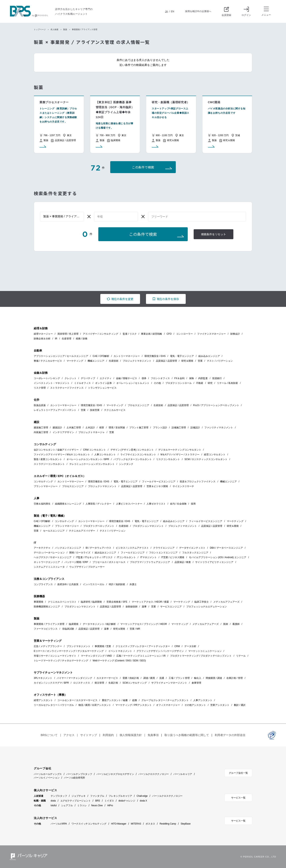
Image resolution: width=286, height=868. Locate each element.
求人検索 (54, 29)
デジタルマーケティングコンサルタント (180, 450)
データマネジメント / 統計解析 (99, 624)
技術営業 (95, 410)
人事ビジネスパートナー (129, 504)
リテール (241, 656)
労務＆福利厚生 (42, 504)
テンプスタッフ (59, 796)
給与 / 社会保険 (178, 504)
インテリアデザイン (63, 432)
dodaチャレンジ (127, 801)
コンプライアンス (43, 584)
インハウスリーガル (94, 584)
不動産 (200, 383)
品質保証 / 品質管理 (166, 361)
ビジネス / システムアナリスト (132, 548)
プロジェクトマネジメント (137, 361)
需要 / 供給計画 (131, 678)
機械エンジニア (96, 361)
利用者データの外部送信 (230, 735)
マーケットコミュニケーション (205, 651)
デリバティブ (88, 378)
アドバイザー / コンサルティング (100, 334)
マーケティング (75, 361)
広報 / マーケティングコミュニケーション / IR (141, 656)
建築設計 (57, 428)
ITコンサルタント (126, 557)
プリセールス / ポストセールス (109, 562)
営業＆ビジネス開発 (157, 486)
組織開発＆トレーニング (68, 504)
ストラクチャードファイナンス (67, 388)
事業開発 (39, 602)
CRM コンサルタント (95, 450)
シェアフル (67, 805)
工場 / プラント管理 (179, 678)
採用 (193, 504)
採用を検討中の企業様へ (198, 11)
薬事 (144, 607)
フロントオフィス (160, 378)
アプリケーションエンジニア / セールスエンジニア (61, 356)
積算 (102, 428)
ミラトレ (82, 805)
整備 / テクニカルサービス (48, 361)
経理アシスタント (43, 700)
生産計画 (113, 683)
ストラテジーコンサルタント (49, 464)
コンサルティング (43, 482)
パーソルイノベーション (47, 778)
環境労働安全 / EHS (155, 356)
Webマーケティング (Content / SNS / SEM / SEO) (119, 661)
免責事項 (153, 735)
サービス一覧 (238, 798)
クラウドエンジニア (164, 548)
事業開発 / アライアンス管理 (49, 624)
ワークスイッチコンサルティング (89, 824)
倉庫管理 (196, 683)
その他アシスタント (195, 705)
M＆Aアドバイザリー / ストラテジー (180, 455)
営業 (200, 361)
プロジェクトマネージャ (92, 432)
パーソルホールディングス (48, 774)
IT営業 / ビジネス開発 (173, 557)
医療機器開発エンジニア (47, 607)
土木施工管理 (74, 428)
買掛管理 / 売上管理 (68, 334)
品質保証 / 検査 (183, 562)
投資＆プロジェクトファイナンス (198, 482)
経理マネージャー (43, 334)
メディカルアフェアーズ (226, 602)
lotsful (54, 805)
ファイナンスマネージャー (212, 334)
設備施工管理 (179, 428)
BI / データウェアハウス (98, 548)
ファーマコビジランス (46, 629)
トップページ (40, 29)
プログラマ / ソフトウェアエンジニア (150, 562)
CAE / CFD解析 (101, 356)
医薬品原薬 (40, 405)
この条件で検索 (143, 167)
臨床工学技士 (202, 602)
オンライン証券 (103, 383)
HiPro (110, 805)
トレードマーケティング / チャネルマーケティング (61, 661)
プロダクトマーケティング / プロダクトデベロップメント (201, 656)
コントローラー (185, 334)
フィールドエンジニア (133, 553)
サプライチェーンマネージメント (169, 683)
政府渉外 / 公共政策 (68, 584)
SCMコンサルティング (135, 683)
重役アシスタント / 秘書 (115, 700)
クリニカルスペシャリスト (62, 602)
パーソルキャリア (183, 774)
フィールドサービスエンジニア (159, 482)
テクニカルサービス (115, 410)
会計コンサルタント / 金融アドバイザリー (56, 450)
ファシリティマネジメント (219, 428)
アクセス (69, 735)
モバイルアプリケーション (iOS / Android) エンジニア (218, 557)
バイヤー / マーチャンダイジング (74, 678)
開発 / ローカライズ (80, 553)
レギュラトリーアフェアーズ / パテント (55, 410)
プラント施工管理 (139, 428)
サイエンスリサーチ (183, 486)
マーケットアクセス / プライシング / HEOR (144, 624)
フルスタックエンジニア (195, 553)
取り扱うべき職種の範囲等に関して (187, 735)
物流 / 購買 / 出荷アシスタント (95, 705)
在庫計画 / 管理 (235, 678)
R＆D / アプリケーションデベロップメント (216, 405)
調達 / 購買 (149, 678)
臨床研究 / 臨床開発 (91, 602)
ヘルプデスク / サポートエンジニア (53, 557)
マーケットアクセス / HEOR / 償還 (150, 602)
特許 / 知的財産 (117, 584)
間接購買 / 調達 (214, 678)
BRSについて (49, 735)
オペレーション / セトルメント (133, 383)
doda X (143, 801)
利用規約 (108, 735)
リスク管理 (40, 388)
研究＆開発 (187, 361)
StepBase (186, 824)
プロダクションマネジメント (148, 526)
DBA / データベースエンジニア (226, 548)
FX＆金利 (179, 378)
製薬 (65, 29)
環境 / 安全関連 (117, 428)
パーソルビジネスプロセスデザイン (115, 774)
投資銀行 (217, 378)
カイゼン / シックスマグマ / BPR (51, 683)
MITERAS (136, 824)
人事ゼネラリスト (156, 504)
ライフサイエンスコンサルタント (138, 455)
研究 (210, 383)
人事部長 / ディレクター (99, 504)
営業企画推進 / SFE (117, 602)
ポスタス (150, 824)
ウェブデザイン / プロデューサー (87, 567)
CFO (169, 334)
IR (56, 339)
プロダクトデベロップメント (99, 526)
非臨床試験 (68, 629)
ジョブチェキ (79, 796)
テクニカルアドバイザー (82, 531)
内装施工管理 (41, 432)
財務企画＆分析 (42, 339)
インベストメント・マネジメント (52, 383)
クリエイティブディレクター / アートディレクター (143, 646)
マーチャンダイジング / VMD (96, 656)
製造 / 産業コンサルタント (48, 459)
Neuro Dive (97, 805)
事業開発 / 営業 (103, 646)
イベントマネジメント (120, 651)
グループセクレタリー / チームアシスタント (165, 700)
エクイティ (106, 378)
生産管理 (67, 339)
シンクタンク (126, 464)
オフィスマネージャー (168, 705)
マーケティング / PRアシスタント (134, 705)
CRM (177, 646)
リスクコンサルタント (168, 459)
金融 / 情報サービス (127, 378)
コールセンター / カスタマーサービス (77, 700)
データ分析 (190, 646)
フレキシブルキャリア (120, 796)
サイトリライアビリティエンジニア (214, 562)
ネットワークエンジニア (47, 562)
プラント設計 (160, 428)
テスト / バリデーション (220, 361)
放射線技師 (131, 607)
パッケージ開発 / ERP (76, 562)
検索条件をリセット (214, 234)
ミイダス (109, 801)
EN (172, 12)
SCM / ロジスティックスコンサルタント (206, 459)
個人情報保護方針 (131, 735)
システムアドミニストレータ (49, 567)
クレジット (71, 378)
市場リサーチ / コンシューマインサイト (55, 656)
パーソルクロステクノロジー (154, 774)
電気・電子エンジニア (182, 356)
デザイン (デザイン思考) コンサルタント (132, 450)
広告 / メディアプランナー (48, 646)
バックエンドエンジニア (68, 548)
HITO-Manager (119, 824)
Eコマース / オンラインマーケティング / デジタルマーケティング (69, 651)
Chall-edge (142, 796)
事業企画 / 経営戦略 (152, 334)
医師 (226, 624)
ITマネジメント (148, 557)
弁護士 (133, 584)
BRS (98, 801)
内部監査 (203, 378)
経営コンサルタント (215, 455)
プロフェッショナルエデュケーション (207, 607)
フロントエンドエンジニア (163, 553)
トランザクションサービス (102, 388)
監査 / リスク (130, 334)
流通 (162, 678)
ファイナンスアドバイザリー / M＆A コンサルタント (62, 455)
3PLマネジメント (43, 678)
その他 (157, 383)
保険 (191, 378)
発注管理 (99, 683)
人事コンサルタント (105, 455)
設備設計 (195, 428)
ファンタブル (97, 796)
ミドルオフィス (82, 383)
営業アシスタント (220, 705)
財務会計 (235, 334)
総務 (135, 700)
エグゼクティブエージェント (76, 801)
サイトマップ (89, 735)
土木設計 (90, 428)
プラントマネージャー (46, 486)
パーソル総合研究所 (74, 778)
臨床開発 (74, 624)
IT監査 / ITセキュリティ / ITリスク (94, 557)
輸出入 (198, 678)
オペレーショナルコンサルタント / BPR (88, 459)
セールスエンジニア (54, 531)
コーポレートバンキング (47, 378)
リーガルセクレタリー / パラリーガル (54, 705)
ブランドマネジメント (78, 646)
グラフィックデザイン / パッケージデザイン (160, 651)
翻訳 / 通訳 (240, 705)
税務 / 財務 (82, 339)
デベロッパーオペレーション (49, 553)
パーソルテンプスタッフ (79, 774)
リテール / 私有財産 (227, 383)
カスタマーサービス (107, 678)
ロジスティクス (82, 683)
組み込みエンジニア (209, 356)
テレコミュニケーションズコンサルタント (92, 464)
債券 (144, 378)
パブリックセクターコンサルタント (133, 459)
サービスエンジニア (171, 607)
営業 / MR (135, 629)
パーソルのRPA (59, 824)
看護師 (236, 624)
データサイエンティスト (192, 548)
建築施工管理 (41, 428)
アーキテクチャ (42, 548)
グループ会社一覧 (238, 773)
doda (53, 801)
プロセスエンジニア (138, 405)
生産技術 (114, 361)
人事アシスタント (203, 700)
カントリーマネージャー (127, 356)
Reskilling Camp (168, 824)
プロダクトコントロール (179, 383)
